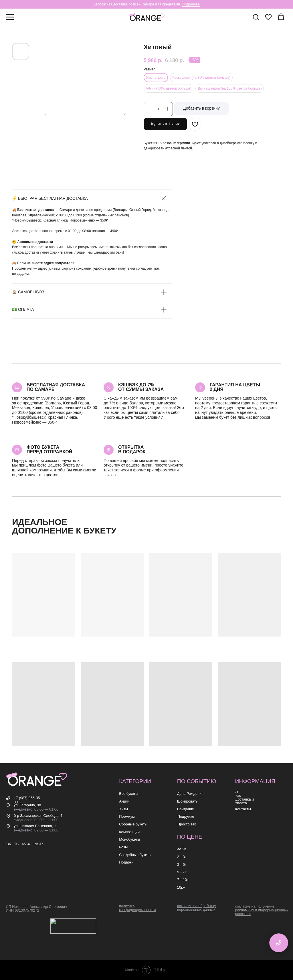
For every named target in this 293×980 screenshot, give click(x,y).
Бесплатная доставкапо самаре (56, 387)
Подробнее (191, 4)
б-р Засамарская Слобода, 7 (38, 816)
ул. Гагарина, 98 (27, 805)
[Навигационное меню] (10, 17)
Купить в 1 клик (165, 124)
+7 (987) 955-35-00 (27, 800)
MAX (26, 844)
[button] (256, 17)
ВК (9, 844)
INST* (38, 844)
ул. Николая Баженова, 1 (35, 826)
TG (17, 844)
